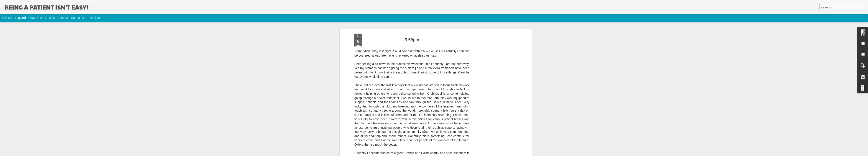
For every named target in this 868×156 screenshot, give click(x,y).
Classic (7, 18)
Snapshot (78, 18)
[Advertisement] (493, 85)
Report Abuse (460, 154)
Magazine (35, 18)
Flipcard (20, 18)
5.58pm (412, 23)
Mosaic (50, 18)
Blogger (448, 154)
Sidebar (63, 18)
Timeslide (93, 18)
